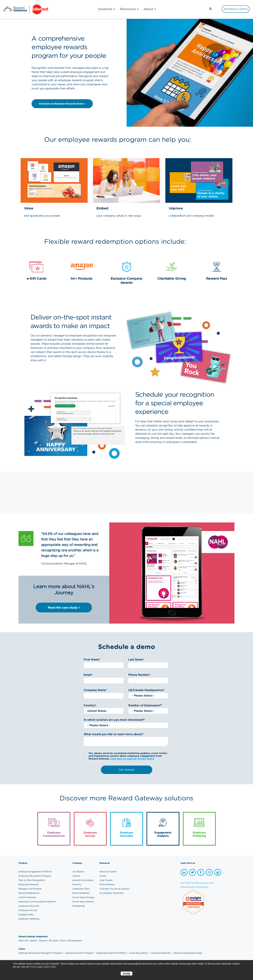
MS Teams (54, 941)
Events (103, 876)
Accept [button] (126, 973)
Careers (76, 876)
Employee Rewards (28, 884)
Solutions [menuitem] (105, 9)
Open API (23, 941)
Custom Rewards (27, 897)
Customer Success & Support (114, 889)
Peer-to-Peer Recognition (32, 880)
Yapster (33, 941)
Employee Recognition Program (35, 876)
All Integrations (75, 941)
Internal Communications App (188, 953)
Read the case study (64, 608)
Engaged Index (26, 915)
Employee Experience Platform (112, 953)
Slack (63, 941)
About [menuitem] (148, 9)
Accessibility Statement (111, 893)
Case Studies (106, 880)
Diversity (77, 884)
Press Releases (107, 884)
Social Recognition (139, 953)
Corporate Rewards (161, 953)
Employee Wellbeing (29, 919)
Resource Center (108, 872)
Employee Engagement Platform (35, 872)
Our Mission (78, 872)
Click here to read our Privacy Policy (132, 759)
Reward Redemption (29, 893)
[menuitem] (236, 9)
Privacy (33, 967)
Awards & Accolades (83, 880)
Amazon (43, 941)
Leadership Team (81, 889)
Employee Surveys (28, 910)
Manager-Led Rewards (30, 889)
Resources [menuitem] (128, 9)
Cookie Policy (49, 967)
